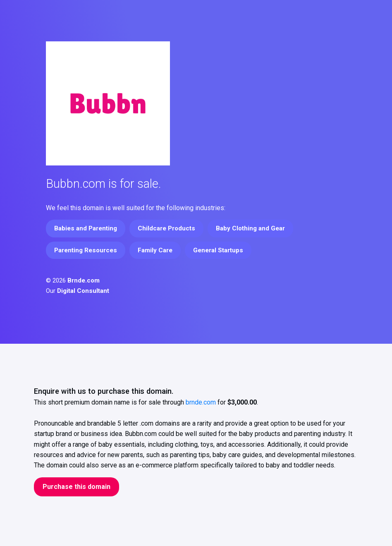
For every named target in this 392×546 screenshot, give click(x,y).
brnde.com (201, 402)
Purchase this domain (76, 487)
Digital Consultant (83, 291)
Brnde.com (84, 280)
